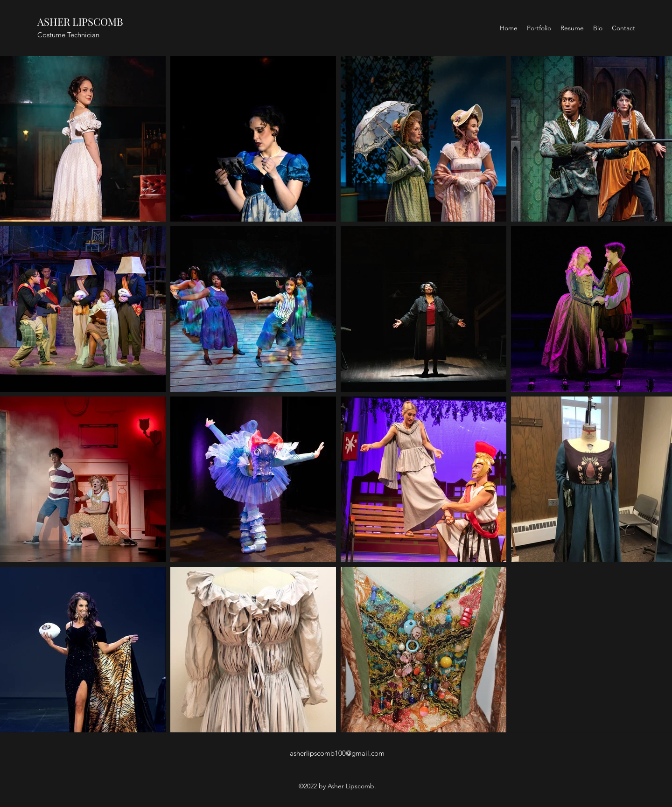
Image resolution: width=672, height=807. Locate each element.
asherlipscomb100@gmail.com (337, 753)
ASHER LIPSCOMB (80, 21)
